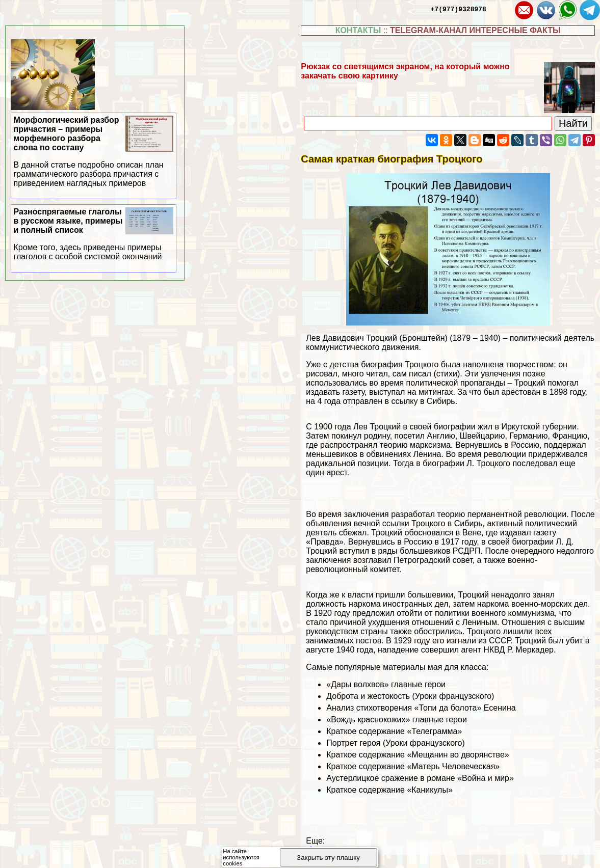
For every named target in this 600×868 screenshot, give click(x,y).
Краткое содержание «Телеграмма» (394, 731)
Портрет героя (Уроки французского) (395, 743)
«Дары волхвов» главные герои (386, 684)
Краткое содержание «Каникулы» (389, 790)
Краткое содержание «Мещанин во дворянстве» (418, 755)
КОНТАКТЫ (358, 30)
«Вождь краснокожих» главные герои (397, 720)
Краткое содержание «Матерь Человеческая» (413, 766)
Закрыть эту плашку (328, 858)
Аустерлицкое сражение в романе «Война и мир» (420, 778)
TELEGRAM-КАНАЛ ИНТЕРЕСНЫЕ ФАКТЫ (475, 30)
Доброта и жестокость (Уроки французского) (410, 696)
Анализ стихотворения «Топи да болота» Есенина (421, 708)
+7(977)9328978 (459, 9)
